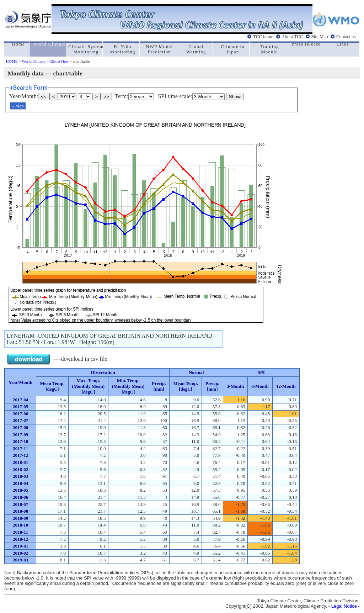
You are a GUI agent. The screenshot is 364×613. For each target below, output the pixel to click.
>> (106, 97)
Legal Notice (344, 606)
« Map (18, 106)
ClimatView (59, 61)
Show (235, 97)
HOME (12, 61)
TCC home (263, 37)
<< (44, 97)
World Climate (33, 61)
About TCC (292, 37)
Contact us (346, 37)
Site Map (320, 37)
